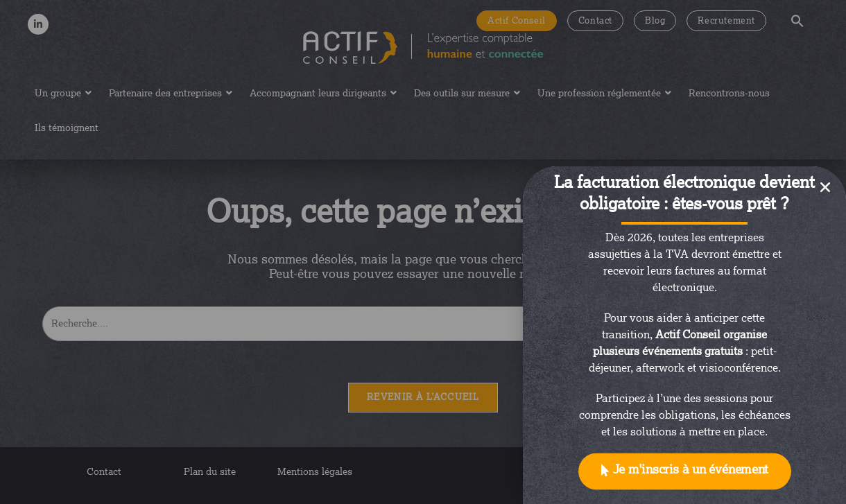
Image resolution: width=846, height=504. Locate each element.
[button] (685, 472)
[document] (423, 252)
